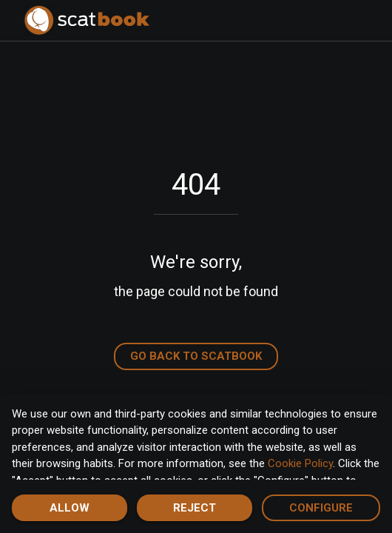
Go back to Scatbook (196, 356)
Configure (321, 508)
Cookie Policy (300, 463)
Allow (70, 508)
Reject (195, 508)
